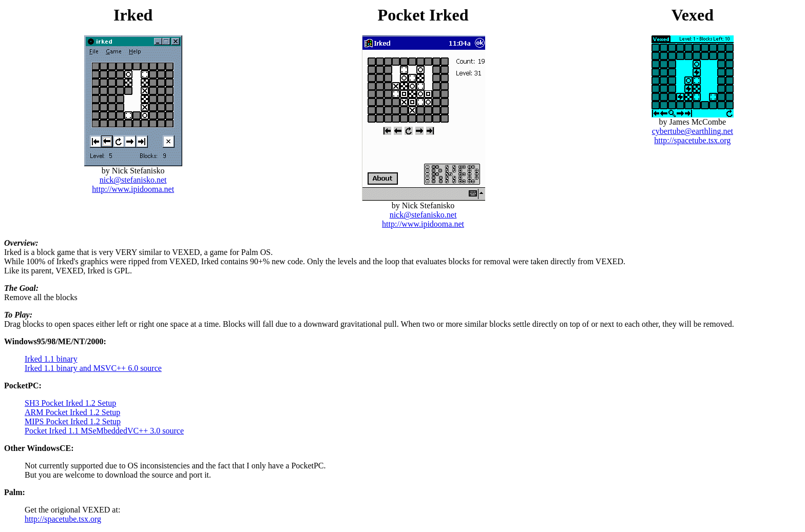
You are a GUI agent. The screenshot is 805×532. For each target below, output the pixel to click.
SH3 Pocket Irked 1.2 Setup (70, 403)
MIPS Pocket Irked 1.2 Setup (73, 421)
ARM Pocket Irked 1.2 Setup (72, 412)
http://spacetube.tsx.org (692, 140)
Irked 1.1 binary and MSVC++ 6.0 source (93, 368)
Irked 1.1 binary (51, 359)
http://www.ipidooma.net (133, 189)
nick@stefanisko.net (133, 180)
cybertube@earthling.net (693, 131)
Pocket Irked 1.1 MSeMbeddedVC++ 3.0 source (104, 431)
